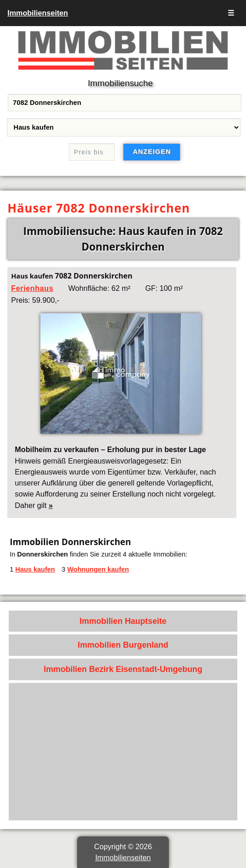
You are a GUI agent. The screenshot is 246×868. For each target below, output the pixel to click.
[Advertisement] (123, 752)
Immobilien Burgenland (123, 645)
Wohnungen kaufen (98, 569)
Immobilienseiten (38, 13)
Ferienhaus (32, 288)
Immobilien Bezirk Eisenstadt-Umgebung (123, 669)
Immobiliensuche (120, 83)
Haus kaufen (35, 569)
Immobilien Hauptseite (123, 621)
